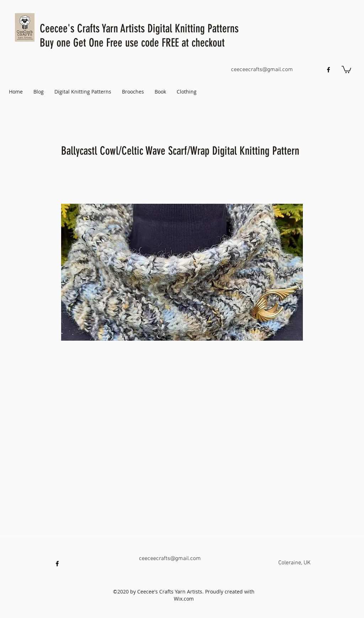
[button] (346, 69)
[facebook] (328, 70)
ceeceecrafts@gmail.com (262, 70)
